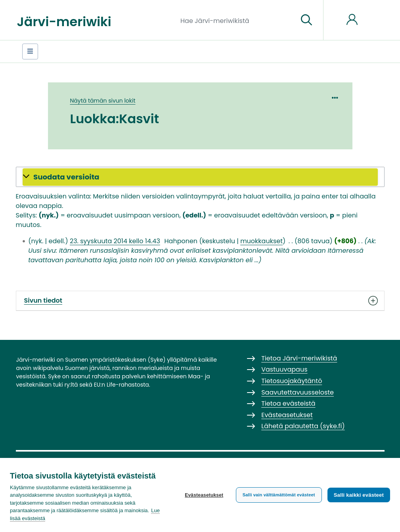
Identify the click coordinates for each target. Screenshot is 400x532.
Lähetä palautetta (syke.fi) (303, 426)
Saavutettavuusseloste (298, 392)
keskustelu (219, 241)
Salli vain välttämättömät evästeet (279, 495)
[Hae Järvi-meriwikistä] (236, 20)
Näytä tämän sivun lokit (103, 101)
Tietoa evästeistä (288, 403)
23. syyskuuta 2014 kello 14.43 (115, 241)
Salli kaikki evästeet (359, 495)
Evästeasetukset (204, 495)
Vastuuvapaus (284, 369)
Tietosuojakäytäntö (292, 381)
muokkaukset (261, 241)
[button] (200, 177)
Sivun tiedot (200, 301)
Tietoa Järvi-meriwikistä (299, 358)
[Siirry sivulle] (306, 20)
